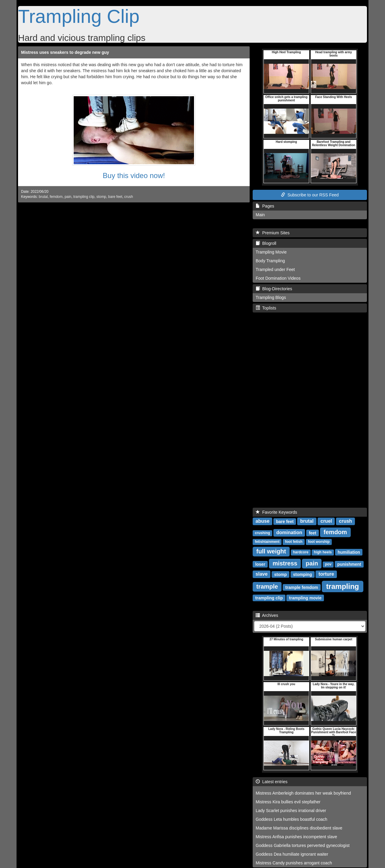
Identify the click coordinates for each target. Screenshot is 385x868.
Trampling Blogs (271, 297)
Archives (267, 615)
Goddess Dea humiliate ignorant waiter (292, 854)
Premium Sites (273, 233)
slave (262, 574)
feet (313, 533)
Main (260, 215)
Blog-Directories (274, 289)
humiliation (349, 552)
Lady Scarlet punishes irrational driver (291, 811)
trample (267, 586)
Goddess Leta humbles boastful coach (291, 819)
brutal (43, 197)
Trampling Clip (79, 16)
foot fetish (294, 542)
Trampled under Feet (275, 269)
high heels (323, 552)
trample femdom (302, 587)
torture (326, 574)
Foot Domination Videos (278, 278)
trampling (342, 586)
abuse (263, 521)
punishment (349, 564)
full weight (271, 551)
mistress (285, 563)
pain (68, 197)
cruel (326, 521)
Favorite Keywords (276, 512)
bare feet (115, 197)
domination (289, 532)
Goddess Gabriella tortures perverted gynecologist (303, 845)
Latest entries (272, 782)
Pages (265, 206)
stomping (302, 574)
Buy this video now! (134, 175)
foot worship (319, 542)
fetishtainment (267, 542)
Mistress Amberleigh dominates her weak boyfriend (303, 793)
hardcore (301, 552)
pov (328, 564)
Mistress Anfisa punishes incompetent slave (296, 837)
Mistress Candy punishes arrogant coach (294, 863)
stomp (101, 197)
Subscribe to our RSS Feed (310, 195)
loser (260, 564)
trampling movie (305, 598)
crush (129, 197)
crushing (262, 533)
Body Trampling (270, 261)
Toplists (266, 308)
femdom (56, 197)
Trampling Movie (271, 252)
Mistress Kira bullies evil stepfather (288, 802)
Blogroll (266, 243)
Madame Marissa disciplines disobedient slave (299, 828)
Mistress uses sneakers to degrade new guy (65, 52)
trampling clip (84, 197)
